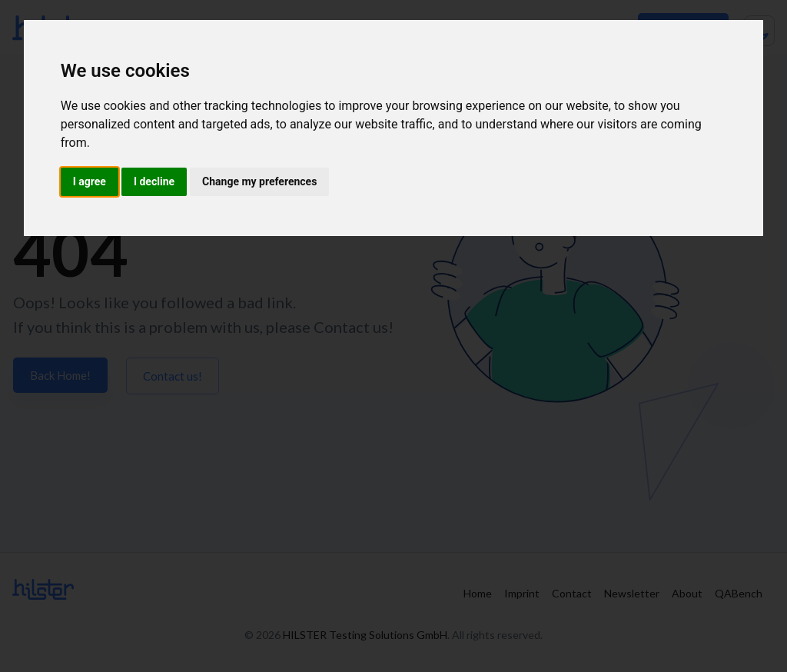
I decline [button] (154, 181)
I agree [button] (90, 181)
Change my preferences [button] (259, 181)
